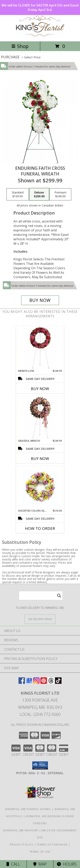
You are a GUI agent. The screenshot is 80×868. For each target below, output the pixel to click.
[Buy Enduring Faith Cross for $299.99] (40, 300)
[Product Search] (41, 596)
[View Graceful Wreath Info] (40, 418)
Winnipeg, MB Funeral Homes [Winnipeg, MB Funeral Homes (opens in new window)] (28, 809)
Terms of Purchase (52, 844)
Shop (20, 46)
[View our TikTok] (58, 683)
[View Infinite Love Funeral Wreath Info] (40, 348)
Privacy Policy (22, 844)
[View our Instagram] (36, 683)
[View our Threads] (51, 683)
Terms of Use (40, 852)
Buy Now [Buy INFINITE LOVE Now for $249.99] (40, 389)
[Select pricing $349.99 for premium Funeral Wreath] (60, 194)
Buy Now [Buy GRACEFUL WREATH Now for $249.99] (40, 459)
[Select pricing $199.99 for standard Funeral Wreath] (18, 194)
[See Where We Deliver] (40, 619)
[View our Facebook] (22, 683)
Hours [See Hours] (67, 864)
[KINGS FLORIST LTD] (40, 35)
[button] (40, 765)
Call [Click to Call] (13, 864)
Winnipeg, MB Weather (21, 830)
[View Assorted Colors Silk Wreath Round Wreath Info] (40, 488)
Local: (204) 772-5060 (40, 714)
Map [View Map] (40, 864)
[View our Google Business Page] (29, 683)
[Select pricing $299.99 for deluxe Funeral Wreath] (39, 194)
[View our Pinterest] (44, 683)
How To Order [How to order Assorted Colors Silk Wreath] (40, 528)
